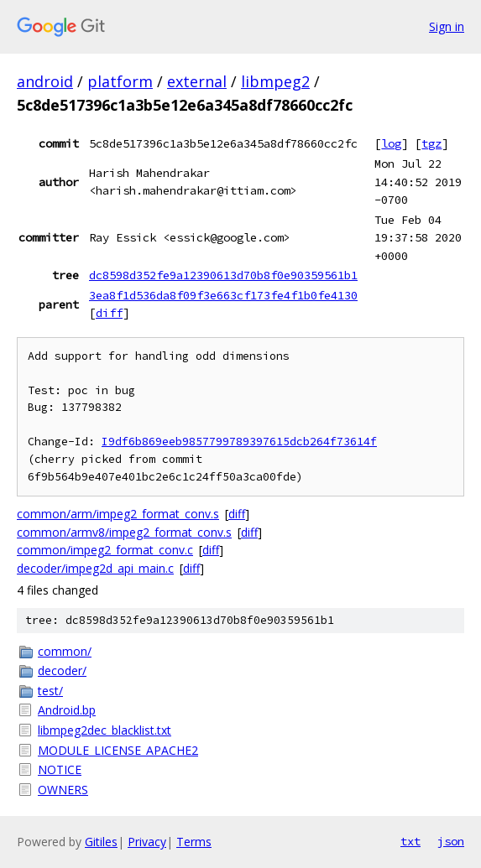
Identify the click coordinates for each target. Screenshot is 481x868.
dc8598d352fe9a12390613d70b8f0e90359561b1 (223, 275)
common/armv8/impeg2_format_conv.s (124, 532)
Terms (194, 842)
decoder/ (62, 670)
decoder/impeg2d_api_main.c (95, 568)
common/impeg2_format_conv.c (105, 550)
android (45, 81)
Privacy (147, 842)
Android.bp (67, 710)
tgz (431, 143)
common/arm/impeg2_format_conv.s (118, 514)
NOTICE (60, 769)
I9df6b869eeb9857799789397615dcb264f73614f (239, 442)
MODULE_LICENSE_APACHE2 (118, 750)
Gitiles (101, 842)
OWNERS (63, 790)
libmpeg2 (275, 81)
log (391, 143)
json (451, 841)
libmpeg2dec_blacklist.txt (105, 730)
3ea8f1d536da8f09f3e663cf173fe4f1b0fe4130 (223, 295)
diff (109, 313)
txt (410, 841)
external (197, 81)
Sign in (447, 26)
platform (120, 81)
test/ (50, 691)
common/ (65, 651)
